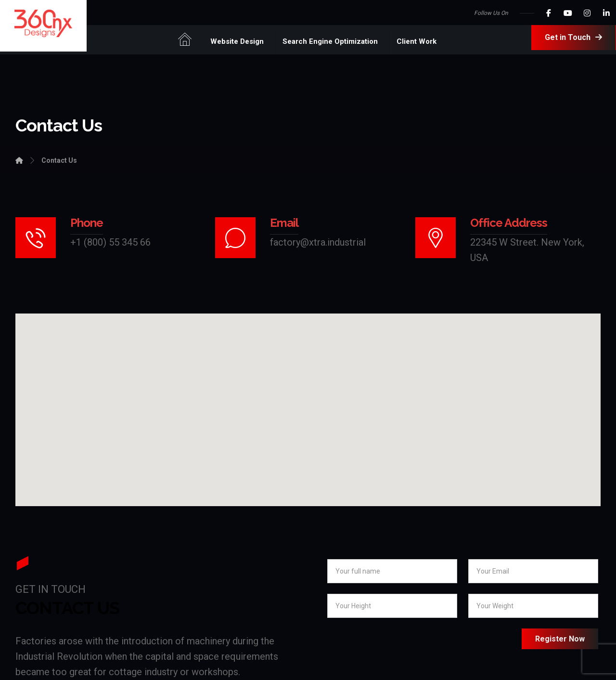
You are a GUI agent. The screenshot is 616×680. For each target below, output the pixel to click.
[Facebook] (549, 13)
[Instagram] (587, 13)
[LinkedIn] (606, 13)
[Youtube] (568, 13)
